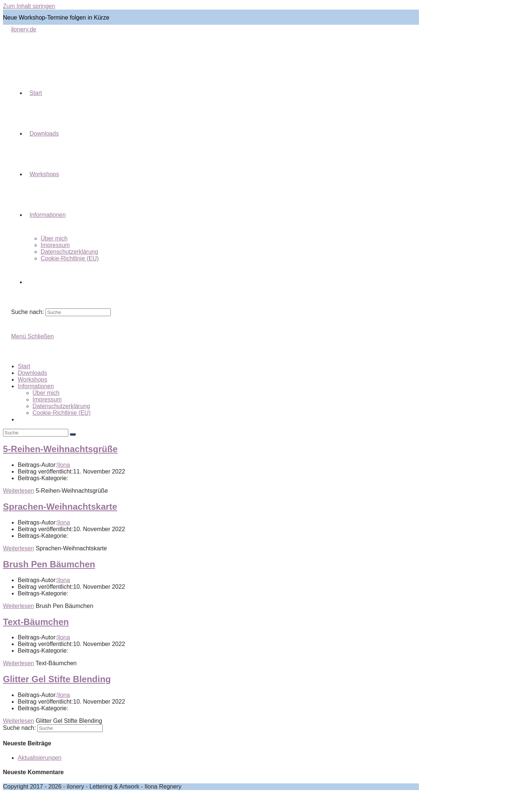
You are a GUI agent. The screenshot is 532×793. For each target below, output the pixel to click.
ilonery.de (24, 29)
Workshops (33, 380)
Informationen (36, 386)
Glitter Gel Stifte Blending (57, 679)
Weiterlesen (18, 491)
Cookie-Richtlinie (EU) (62, 413)
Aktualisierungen (40, 758)
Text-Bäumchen (36, 622)
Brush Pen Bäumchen (49, 564)
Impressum (47, 399)
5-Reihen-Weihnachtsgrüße (60, 449)
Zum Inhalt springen (29, 6)
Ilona (64, 465)
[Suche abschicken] (73, 434)
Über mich (46, 393)
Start (24, 366)
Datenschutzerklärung (61, 406)
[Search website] (30, 282)
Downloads (32, 373)
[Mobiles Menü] (33, 336)
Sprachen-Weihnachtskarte (60, 507)
